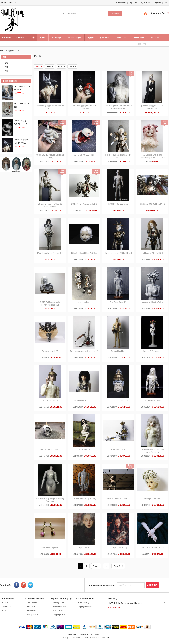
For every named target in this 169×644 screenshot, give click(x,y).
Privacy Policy (84, 602)
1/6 (7, 71)
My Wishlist (146, 2)
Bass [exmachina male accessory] (84, 351)
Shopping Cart (158, 13)
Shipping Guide (59, 615)
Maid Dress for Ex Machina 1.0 (50, 253)
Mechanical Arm (84, 302)
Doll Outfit (155, 38)
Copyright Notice (85, 607)
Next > (96, 566)
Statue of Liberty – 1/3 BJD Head (118, 253)
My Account (121, 2)
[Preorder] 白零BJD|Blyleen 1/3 (21, 124)
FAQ (4, 611)
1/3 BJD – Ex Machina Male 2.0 (84, 204)
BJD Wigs (56, 38)
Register (157, 2)
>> (106, 566)
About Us (6, 602)
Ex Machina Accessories (84, 400)
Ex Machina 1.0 (84, 449)
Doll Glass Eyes (74, 38)
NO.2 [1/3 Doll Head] (84, 548)
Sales (50, 66)
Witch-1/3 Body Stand (152, 351)
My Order (133, 2)
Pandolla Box (122, 38)
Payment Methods (60, 607)
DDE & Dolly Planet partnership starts (126, 603)
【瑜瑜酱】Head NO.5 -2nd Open (84, 253)
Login (167, 2)
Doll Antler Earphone (50, 548)
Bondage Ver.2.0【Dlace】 (118, 498)
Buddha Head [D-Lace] (118, 400)
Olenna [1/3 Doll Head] (152, 498)
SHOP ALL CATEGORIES (13, 38)
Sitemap (98, 634)
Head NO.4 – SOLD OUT (50, 449)
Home (43, 38)
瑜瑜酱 (91, 38)
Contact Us (6, 607)
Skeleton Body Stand (152, 400)
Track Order (32, 602)
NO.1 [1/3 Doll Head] (118, 548)
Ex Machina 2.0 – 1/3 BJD (152, 253)
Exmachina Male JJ (50, 351)
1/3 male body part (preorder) (84, 498)
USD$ (11, 3)
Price (62, 66)
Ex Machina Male (118, 351)
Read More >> (114, 608)
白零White (105, 38)
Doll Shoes (139, 38)
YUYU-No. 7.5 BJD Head (84, 155)
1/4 (7, 67)
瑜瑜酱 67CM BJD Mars (118, 204)
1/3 (18, 51)
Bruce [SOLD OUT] (50, 400)
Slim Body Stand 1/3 (118, 302)
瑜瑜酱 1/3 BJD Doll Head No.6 (152, 204)
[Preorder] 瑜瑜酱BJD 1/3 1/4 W (21, 143)
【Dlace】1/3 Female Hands (152, 548)
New (39, 66)
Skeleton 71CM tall (118, 449)
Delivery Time (58, 602)
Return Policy (58, 611)
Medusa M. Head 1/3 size (152, 302)
